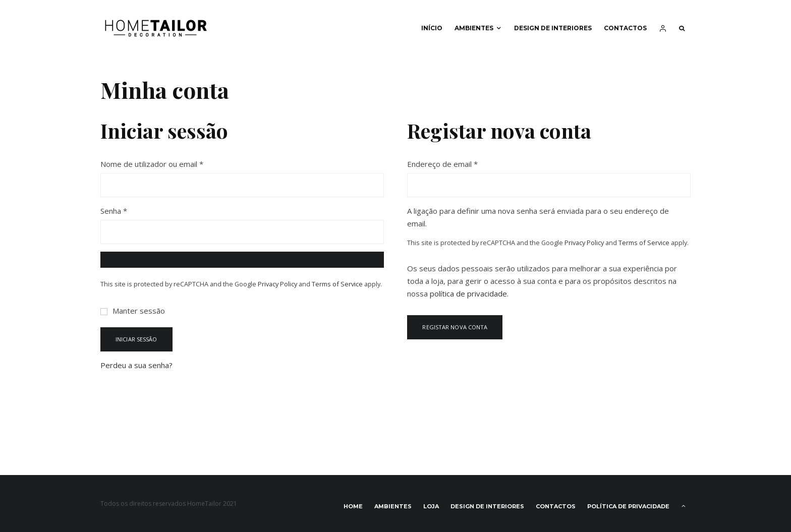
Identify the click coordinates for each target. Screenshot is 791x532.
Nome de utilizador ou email (172, 163)
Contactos (625, 28)
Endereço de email (462, 163)
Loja (431, 506)
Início (432, 28)
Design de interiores (553, 28)
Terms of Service (337, 284)
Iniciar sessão (136, 339)
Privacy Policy (277, 284)
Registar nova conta (455, 327)
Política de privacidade (628, 506)
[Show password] (242, 260)
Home (353, 506)
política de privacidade (468, 293)
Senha (134, 210)
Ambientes (474, 28)
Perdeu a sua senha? (136, 365)
